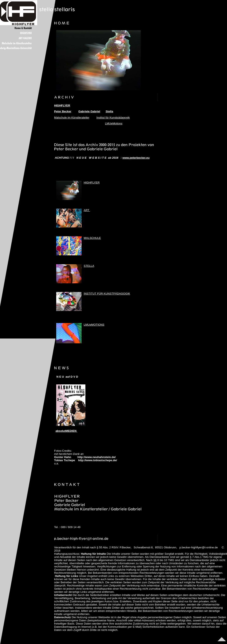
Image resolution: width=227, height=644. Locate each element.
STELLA (89, 266)
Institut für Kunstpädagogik (113, 118)
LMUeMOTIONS (94, 325)
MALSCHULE (92, 238)
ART (87, 210)
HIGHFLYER (92, 182)
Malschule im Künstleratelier (72, 118)
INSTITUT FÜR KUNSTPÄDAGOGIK (107, 294)
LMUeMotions (114, 123)
